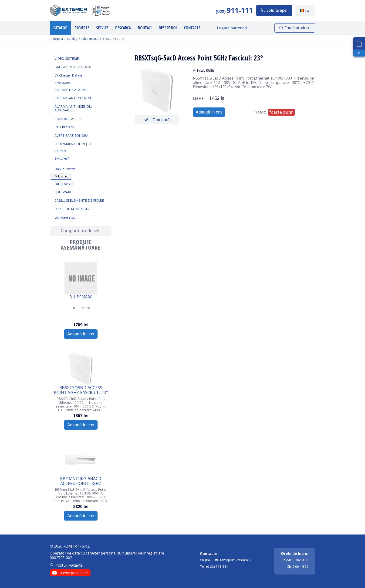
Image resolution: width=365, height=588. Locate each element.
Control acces (68, 119)
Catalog (60, 28)
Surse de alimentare (73, 209)
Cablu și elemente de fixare (79, 200)
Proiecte (82, 28)
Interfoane (65, 127)
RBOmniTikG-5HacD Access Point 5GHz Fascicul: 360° (81, 481)
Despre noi (168, 28)
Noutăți (145, 28)
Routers (60, 151)
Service (102, 28)
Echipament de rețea (95, 39)
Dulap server (64, 184)
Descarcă (123, 28)
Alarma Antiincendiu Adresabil (73, 108)
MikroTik (61, 176)
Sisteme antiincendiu (73, 98)
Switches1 (62, 158)
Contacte (192, 28)
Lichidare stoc (65, 217)
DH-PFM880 (81, 297)
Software (63, 192)
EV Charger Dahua (68, 75)
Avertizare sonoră (71, 135)
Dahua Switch (65, 169)
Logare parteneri (232, 28)
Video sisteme (67, 58)
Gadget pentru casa (73, 67)
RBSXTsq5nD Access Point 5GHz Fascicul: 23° (81, 390)
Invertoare (62, 82)
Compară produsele (81, 231)
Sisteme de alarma (71, 90)
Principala (56, 39)
